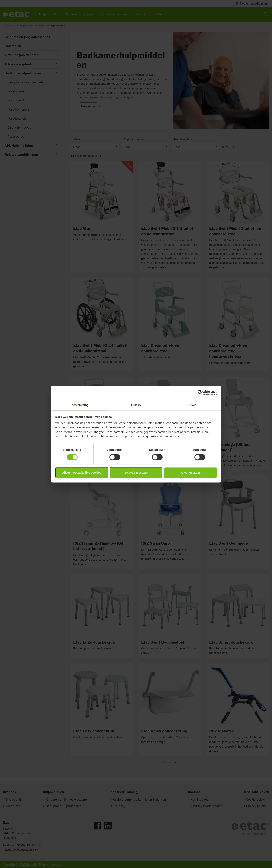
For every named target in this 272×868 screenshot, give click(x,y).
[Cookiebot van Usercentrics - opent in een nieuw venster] (200, 393)
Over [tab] (193, 405)
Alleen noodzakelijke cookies (82, 473)
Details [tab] (136, 405)
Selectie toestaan (136, 473)
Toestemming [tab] (79, 405)
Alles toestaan (190, 473)
